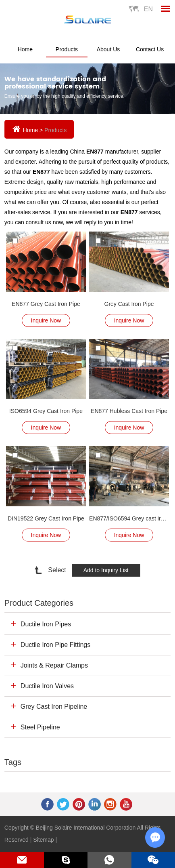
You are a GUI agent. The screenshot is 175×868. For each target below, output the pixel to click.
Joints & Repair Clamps (54, 665)
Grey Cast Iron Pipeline (54, 707)
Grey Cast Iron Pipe (129, 304)
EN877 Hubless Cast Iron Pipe (129, 411)
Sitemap (43, 840)
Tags (13, 762)
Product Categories (39, 603)
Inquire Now (46, 320)
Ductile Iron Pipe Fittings (55, 645)
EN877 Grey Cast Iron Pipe (46, 304)
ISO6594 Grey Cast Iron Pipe (46, 411)
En (148, 9)
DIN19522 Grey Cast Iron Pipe (46, 518)
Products (67, 49)
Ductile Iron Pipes (46, 624)
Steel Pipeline (40, 727)
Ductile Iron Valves (47, 686)
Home (25, 49)
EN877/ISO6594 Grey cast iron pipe (129, 518)
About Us (108, 49)
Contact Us (150, 49)
